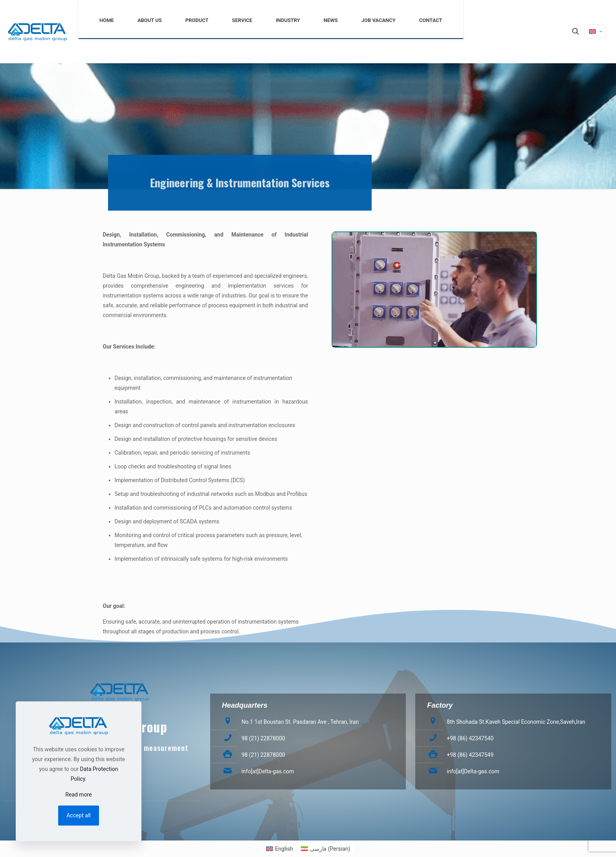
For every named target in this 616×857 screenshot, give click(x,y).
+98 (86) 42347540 (470, 738)
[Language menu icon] (595, 31)
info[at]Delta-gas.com (268, 771)
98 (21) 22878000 (263, 738)
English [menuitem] (284, 849)
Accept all (79, 815)
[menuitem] (280, 849)
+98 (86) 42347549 (470, 755)
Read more (78, 795)
